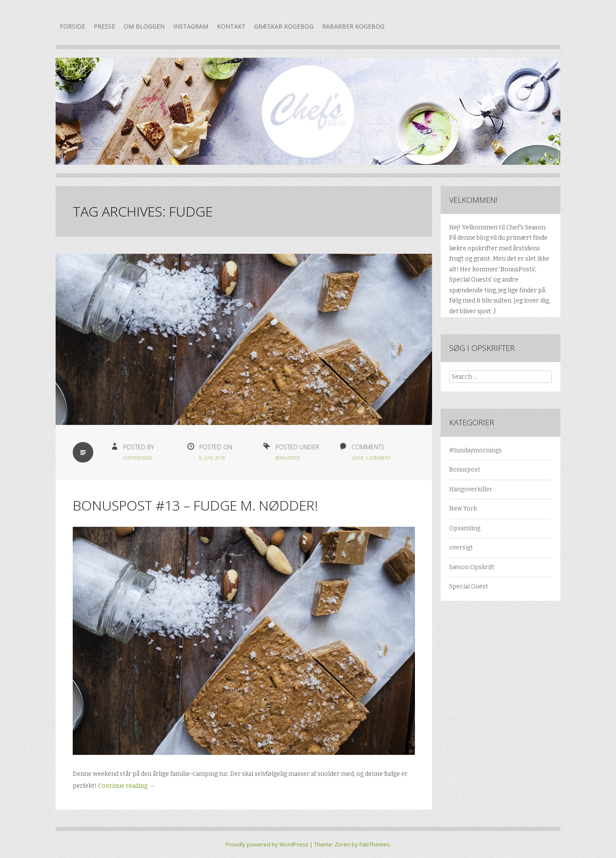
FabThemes (375, 844)
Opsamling (465, 528)
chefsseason (138, 458)
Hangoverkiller (471, 489)
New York (463, 509)
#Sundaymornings (475, 450)
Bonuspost (288, 458)
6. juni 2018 (212, 458)
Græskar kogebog (284, 26)
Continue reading (126, 786)
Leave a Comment (371, 458)
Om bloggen (144, 26)
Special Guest (469, 586)
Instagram (191, 26)
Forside (73, 26)
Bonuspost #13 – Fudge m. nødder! (195, 505)
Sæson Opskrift (472, 567)
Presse (104, 26)
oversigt (461, 548)
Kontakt (231, 26)
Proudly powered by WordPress (267, 844)
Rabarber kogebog (353, 26)
